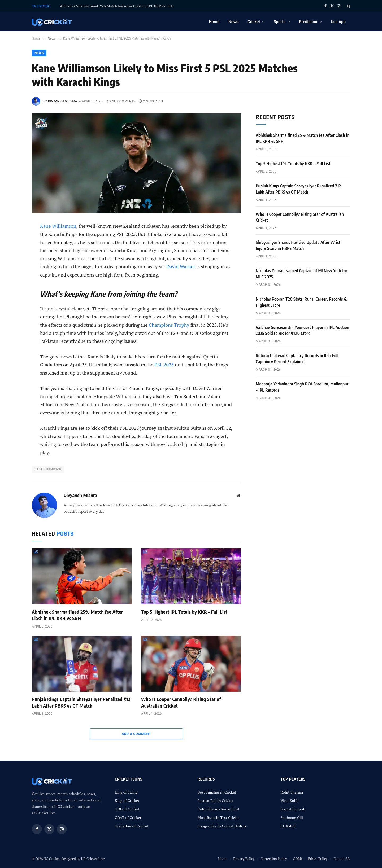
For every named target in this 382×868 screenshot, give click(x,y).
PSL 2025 (164, 365)
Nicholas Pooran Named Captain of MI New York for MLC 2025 (302, 274)
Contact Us (342, 859)
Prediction (308, 22)
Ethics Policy (318, 859)
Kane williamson (48, 469)
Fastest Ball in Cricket (216, 801)
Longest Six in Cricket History (222, 826)
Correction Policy (274, 859)
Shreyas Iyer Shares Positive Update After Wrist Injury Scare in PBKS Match (298, 245)
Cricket (254, 22)
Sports (279, 22)
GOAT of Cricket (128, 817)
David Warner (181, 266)
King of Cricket (127, 801)
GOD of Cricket (127, 809)
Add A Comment (136, 734)
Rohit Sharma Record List (219, 809)
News (233, 22)
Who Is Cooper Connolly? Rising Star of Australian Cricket (181, 702)
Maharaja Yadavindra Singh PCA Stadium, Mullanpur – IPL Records (302, 387)
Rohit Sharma (292, 792)
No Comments (121, 101)
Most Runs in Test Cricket (219, 817)
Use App (338, 22)
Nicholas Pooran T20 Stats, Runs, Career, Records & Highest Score (301, 302)
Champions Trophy (169, 325)
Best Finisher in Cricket (217, 792)
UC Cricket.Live (93, 859)
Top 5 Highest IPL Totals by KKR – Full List (184, 612)
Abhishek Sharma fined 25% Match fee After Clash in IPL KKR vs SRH (117, 6)
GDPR (297, 859)
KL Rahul (288, 826)
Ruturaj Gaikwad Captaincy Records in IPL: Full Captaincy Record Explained (297, 359)
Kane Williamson (58, 226)
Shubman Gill (292, 817)
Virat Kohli (290, 801)
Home (214, 22)
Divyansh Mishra (63, 101)
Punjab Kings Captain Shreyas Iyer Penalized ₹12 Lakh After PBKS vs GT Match (81, 702)
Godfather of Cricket (132, 826)
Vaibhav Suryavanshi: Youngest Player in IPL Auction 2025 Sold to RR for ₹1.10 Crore (303, 330)
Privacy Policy (244, 859)
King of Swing (126, 792)
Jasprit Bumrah (293, 809)
